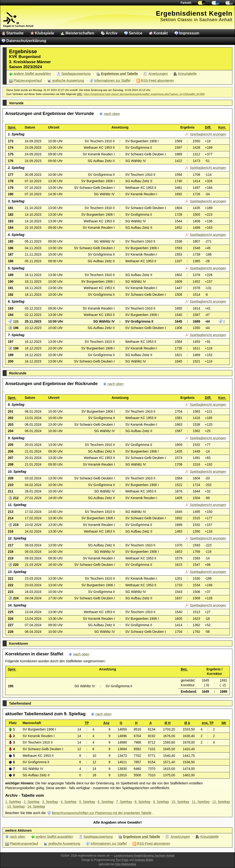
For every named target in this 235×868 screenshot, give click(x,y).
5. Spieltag (87, 802)
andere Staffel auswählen (32, 74)
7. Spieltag (124, 802)
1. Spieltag (13, 802)
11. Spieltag (201, 802)
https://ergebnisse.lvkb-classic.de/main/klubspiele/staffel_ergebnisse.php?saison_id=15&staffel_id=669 (144, 94)
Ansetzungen (158, 74)
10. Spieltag (180, 802)
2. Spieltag (32, 802)
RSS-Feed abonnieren (157, 81)
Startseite (15, 33)
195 (16, 321)
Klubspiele (45, 33)
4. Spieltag (69, 802)
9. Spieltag (161, 802)
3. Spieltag (50, 802)
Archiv (112, 33)
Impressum (189, 33)
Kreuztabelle (188, 74)
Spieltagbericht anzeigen (208, 134)
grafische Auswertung (68, 81)
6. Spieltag (105, 802)
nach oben (112, 114)
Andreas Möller (144, 860)
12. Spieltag (221, 802)
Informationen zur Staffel (112, 81)
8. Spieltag (142, 802)
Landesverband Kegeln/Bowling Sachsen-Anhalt (144, 856)
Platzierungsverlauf (28, 81)
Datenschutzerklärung (26, 41)
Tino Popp (122, 860)
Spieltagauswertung (76, 74)
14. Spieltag (36, 806)
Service (135, 33)
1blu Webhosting (126, 864)
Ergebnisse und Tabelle (119, 74)
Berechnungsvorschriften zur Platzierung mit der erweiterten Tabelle (102, 813)
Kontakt (161, 33)
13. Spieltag (16, 806)
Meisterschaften (80, 33)
